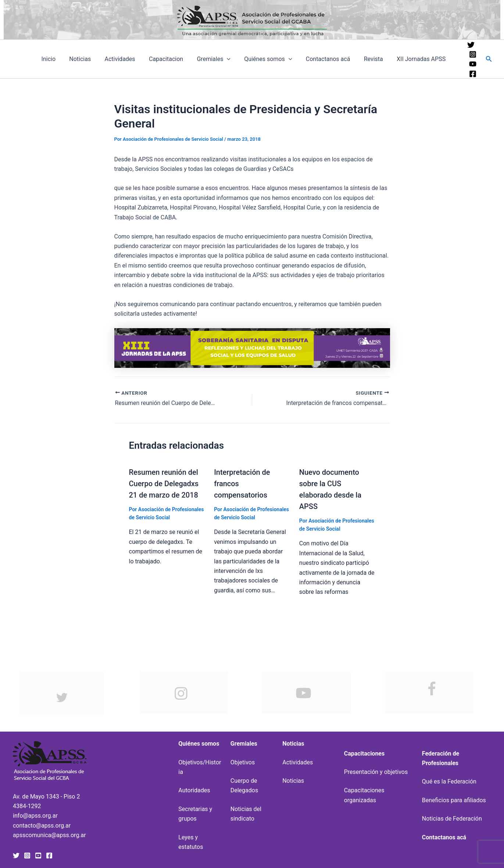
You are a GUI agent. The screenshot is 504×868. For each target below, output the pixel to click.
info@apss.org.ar (35, 814)
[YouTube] (472, 64)
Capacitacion (176, 59)
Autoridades (194, 789)
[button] (489, 59)
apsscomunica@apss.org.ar (49, 834)
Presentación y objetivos (376, 770)
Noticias (94, 59)
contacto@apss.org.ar (42, 824)
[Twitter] (471, 45)
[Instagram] (472, 54)
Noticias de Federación (452, 817)
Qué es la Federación (449, 780)
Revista (376, 59)
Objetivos (243, 761)
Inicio (65, 59)
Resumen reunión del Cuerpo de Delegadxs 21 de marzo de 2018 (164, 483)
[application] (236, 59)
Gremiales (222, 59)
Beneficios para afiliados (454, 799)
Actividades (132, 59)
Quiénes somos (275, 59)
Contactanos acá (333, 59)
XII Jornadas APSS (422, 59)
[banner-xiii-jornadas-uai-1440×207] (252, 347)
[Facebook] (472, 74)
